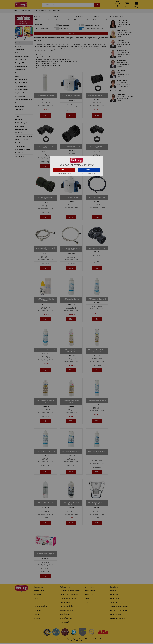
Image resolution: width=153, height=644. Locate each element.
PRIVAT (89, 182)
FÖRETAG (64, 182)
